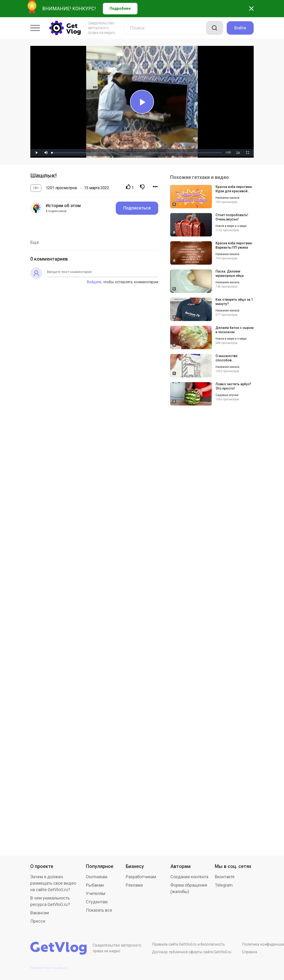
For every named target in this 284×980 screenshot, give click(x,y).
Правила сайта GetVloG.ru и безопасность (188, 944)
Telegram (224, 885)
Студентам (97, 902)
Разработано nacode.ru (49, 968)
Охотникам (97, 877)
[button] (46, 153)
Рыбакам (95, 885)
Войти (240, 28)
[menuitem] (238, 153)
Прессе (38, 921)
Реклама (134, 885)
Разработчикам (141, 877)
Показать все (99, 910)
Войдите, (94, 282)
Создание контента (189, 877)
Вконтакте (225, 877)
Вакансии (40, 913)
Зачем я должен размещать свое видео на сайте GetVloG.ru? (53, 883)
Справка (250, 952)
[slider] (137, 153)
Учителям (96, 893)
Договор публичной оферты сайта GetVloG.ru (192, 952)
